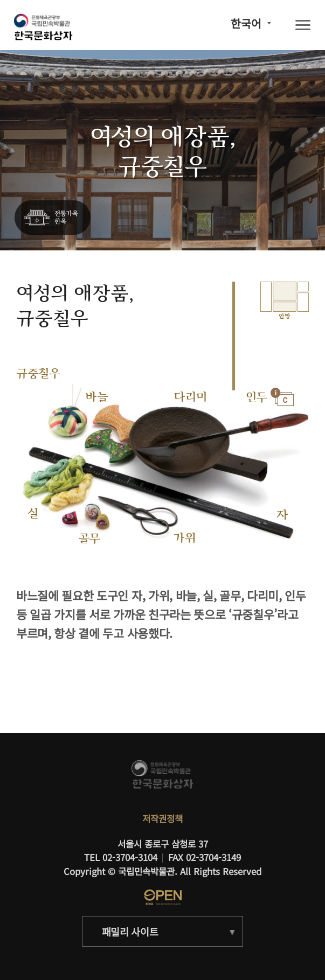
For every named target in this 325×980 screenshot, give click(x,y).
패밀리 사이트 (130, 932)
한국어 (246, 23)
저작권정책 (162, 818)
